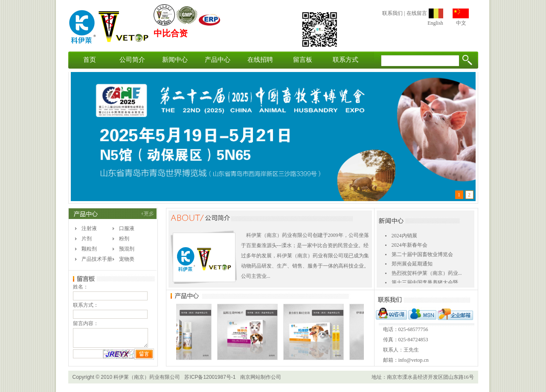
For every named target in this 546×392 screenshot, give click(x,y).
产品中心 (218, 60)
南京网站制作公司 (261, 377)
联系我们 (392, 13)
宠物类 (127, 259)
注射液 (89, 228)
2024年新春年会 (409, 246)
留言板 (303, 60)
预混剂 (127, 249)
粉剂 (124, 239)
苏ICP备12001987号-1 (210, 377)
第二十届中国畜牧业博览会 (422, 256)
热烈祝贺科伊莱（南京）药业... (427, 274)
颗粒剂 (89, 249)
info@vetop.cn (414, 360)
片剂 (87, 239)
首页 (90, 60)
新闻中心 (175, 60)
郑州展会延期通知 (412, 265)
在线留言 (417, 13)
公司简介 (132, 60)
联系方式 (346, 60)
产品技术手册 (97, 259)
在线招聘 (260, 60)
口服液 (127, 228)
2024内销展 (404, 237)
